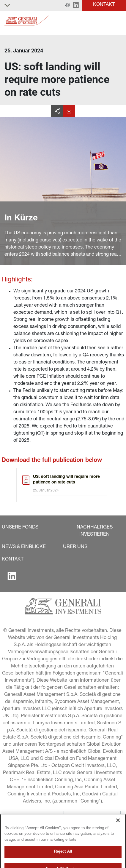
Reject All (63, 860)
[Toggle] (118, 21)
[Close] (118, 829)
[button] (68, 5)
